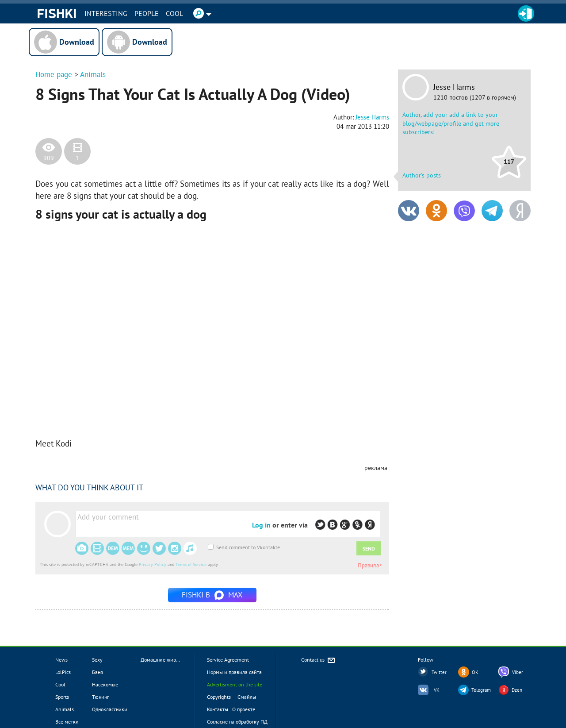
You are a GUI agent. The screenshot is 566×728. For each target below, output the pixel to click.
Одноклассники (110, 709)
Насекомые (105, 684)
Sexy (97, 660)
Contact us (319, 661)
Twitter (439, 672)
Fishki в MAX (212, 595)
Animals (93, 74)
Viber (518, 672)
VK (437, 690)
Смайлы (247, 697)
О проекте (244, 709)
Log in (261, 525)
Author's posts (422, 175)
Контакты (218, 709)
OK (475, 672)
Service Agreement (228, 660)
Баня (98, 672)
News (61, 660)
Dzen (517, 690)
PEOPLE (147, 13)
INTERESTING (106, 13)
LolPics (63, 672)
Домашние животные (165, 660)
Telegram (481, 690)
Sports (62, 697)
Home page (54, 74)
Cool (174, 13)
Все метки (67, 722)
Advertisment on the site (235, 684)
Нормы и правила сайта (234, 672)
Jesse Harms (454, 87)
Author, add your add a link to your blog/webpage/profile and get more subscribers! (451, 123)
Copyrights (219, 697)
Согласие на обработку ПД (237, 722)
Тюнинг (100, 697)
